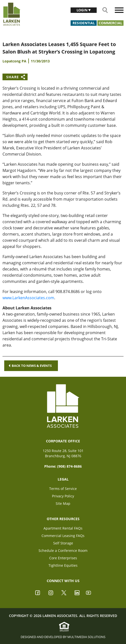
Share (13, 77)
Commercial (110, 23)
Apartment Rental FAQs (63, 528)
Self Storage (63, 543)
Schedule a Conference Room (63, 550)
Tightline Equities (63, 565)
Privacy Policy (63, 496)
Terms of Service (63, 489)
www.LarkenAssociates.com (28, 298)
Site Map (63, 503)
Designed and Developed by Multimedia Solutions (63, 637)
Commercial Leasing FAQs (63, 536)
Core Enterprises (63, 558)
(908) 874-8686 (69, 466)
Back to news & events (30, 366)
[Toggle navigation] (119, 10)
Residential (84, 23)
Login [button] (83, 10)
